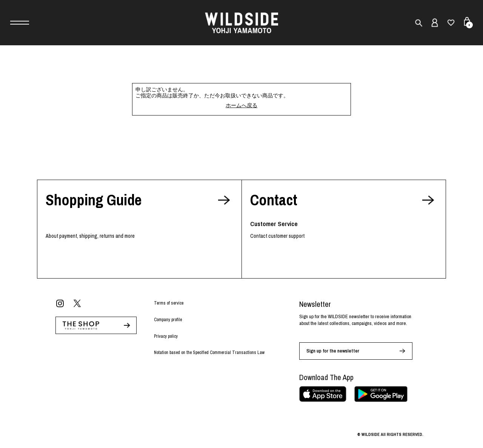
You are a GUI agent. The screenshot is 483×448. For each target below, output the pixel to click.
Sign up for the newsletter (333, 351)
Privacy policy (166, 336)
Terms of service (169, 303)
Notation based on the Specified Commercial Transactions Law (209, 353)
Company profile (168, 320)
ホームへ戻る (241, 105)
